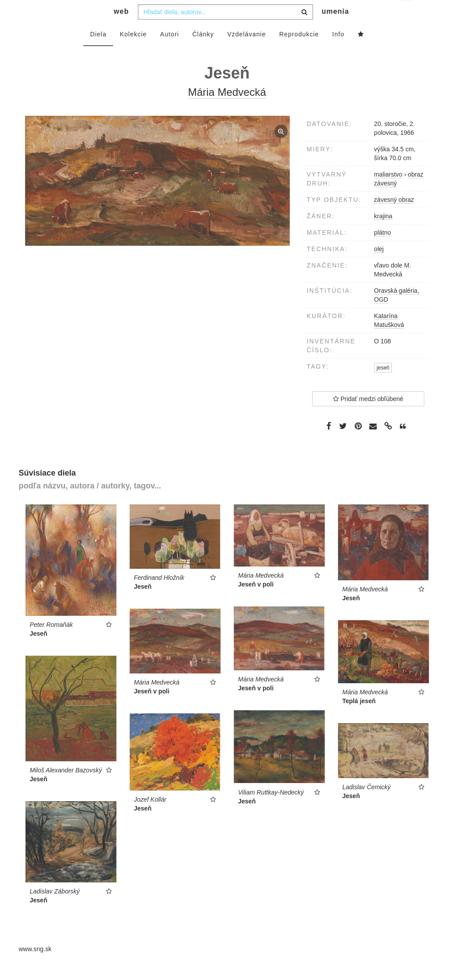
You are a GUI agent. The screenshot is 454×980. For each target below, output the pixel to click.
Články (203, 52)
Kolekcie (133, 52)
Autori (170, 52)
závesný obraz (394, 217)
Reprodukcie (299, 52)
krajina (383, 234)
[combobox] (225, 30)
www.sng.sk (35, 967)
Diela (98, 52)
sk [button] (407, 14)
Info (338, 52)
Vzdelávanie (246, 52)
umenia (335, 29)
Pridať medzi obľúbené (368, 417)
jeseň (383, 386)
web (121, 29)
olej (379, 267)
